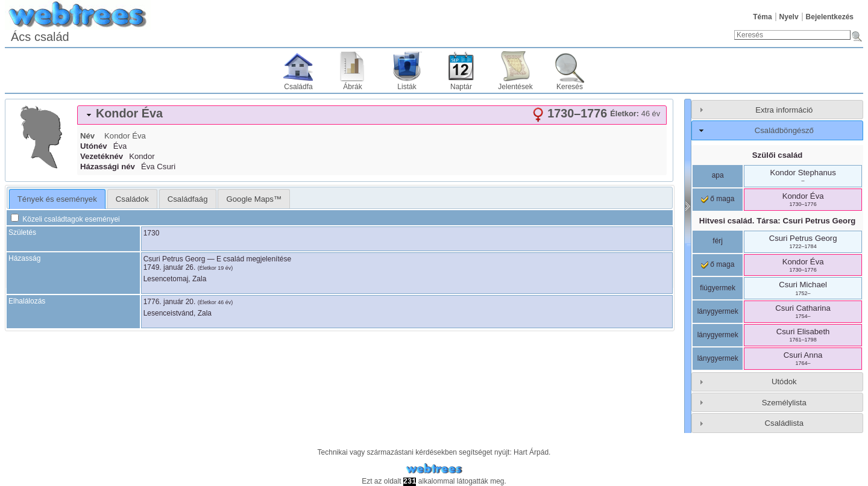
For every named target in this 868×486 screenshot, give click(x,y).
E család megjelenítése (254, 259)
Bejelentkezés (830, 17)
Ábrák (352, 87)
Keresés (570, 87)
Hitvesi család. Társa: (777, 221)
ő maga (718, 199)
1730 (152, 233)
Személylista (784, 403)
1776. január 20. (170, 302)
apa (718, 175)
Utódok (784, 382)
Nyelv (789, 17)
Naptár (461, 87)
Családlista (785, 423)
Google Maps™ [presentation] (254, 199)
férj (718, 241)
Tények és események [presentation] (57, 199)
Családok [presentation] (132, 199)
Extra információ (784, 110)
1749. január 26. (170, 267)
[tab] (372, 115)
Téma (762, 17)
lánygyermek (718, 311)
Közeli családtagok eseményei (65, 219)
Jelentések (515, 87)
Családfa (298, 87)
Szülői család (778, 155)
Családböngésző (784, 130)
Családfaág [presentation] (188, 199)
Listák (407, 87)
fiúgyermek (718, 288)
